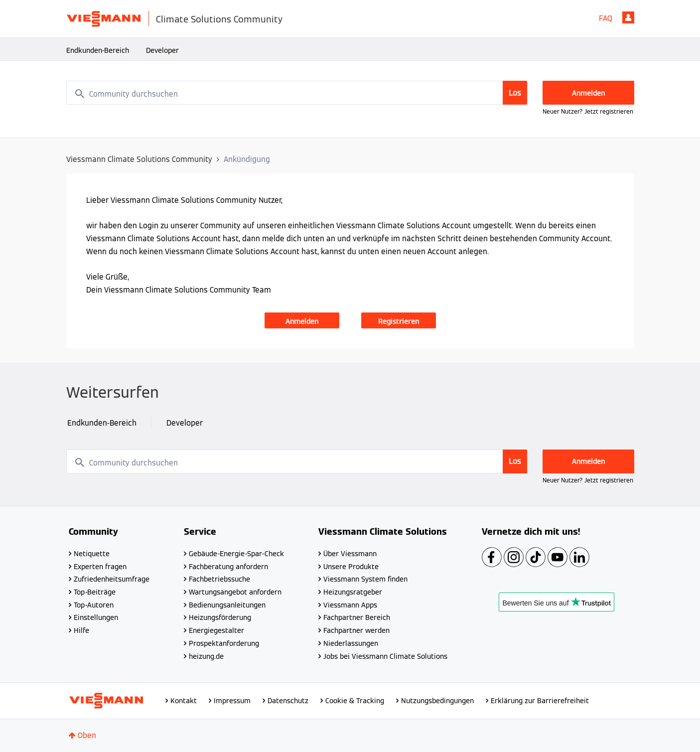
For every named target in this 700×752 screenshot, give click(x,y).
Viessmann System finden (365, 579)
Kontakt (184, 701)
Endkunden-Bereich (98, 50)
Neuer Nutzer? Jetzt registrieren (588, 111)
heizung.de (206, 656)
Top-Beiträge (95, 592)
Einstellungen (96, 617)
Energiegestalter (216, 630)
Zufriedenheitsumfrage (112, 579)
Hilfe (81, 630)
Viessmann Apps (350, 605)
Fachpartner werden (356, 630)
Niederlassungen (351, 643)
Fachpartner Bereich (357, 617)
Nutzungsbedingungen (437, 701)
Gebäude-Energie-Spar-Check (236, 554)
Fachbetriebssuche (219, 579)
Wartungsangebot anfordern (235, 592)
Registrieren (399, 321)
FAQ (606, 18)
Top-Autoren (94, 605)
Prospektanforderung (224, 643)
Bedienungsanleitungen (227, 605)
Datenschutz (288, 701)
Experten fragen (100, 567)
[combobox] (297, 93)
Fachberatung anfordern (228, 567)
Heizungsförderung (220, 617)
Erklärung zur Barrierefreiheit (540, 701)
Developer (162, 50)
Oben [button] (87, 735)
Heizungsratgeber (353, 592)
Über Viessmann (350, 554)
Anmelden (628, 17)
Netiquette (92, 554)
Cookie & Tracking (355, 701)
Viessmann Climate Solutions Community (139, 159)
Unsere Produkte (351, 567)
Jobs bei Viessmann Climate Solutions (385, 656)
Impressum (232, 701)
